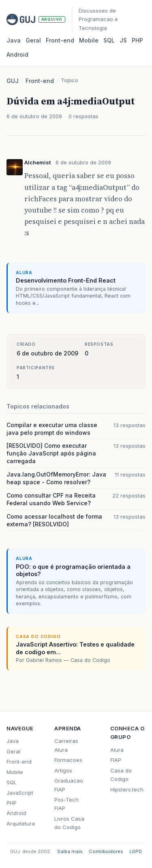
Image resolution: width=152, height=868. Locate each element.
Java (14, 40)
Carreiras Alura (66, 745)
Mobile (89, 40)
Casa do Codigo (121, 775)
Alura (117, 750)
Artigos (63, 770)
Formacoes (68, 760)
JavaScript (20, 793)
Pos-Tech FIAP (66, 804)
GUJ (13, 81)
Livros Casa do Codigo (69, 823)
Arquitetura (21, 823)
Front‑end (60, 40)
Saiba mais (70, 851)
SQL (109, 40)
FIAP (116, 760)
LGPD (136, 851)
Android (17, 54)
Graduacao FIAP (69, 785)
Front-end (40, 81)
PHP (137, 40)
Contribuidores (106, 851)
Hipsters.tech (127, 789)
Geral (33, 40)
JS (123, 40)
